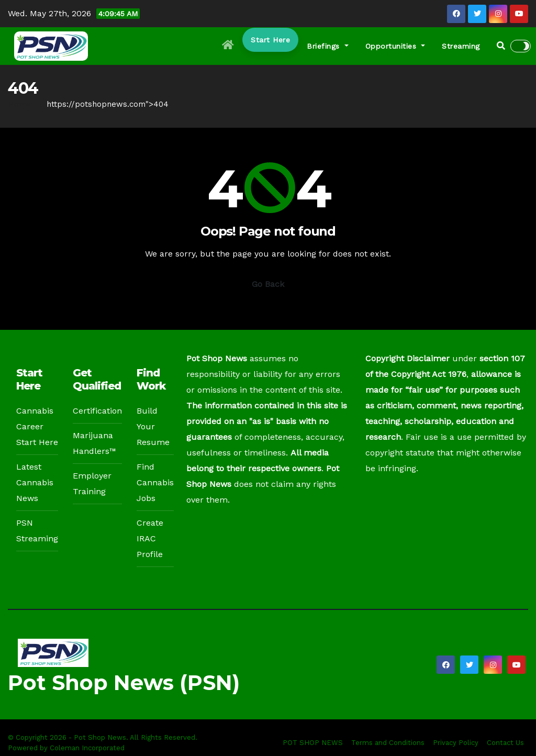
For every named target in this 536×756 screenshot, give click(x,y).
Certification (97, 411)
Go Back (268, 284)
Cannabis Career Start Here (37, 426)
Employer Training (92, 483)
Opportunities (395, 46)
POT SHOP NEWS (313, 743)
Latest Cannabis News (35, 482)
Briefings (328, 46)
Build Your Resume (153, 426)
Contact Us (505, 743)
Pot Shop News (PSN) (124, 682)
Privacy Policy (456, 743)
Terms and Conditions (388, 743)
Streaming (461, 46)
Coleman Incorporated (87, 748)
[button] (501, 46)
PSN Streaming (37, 531)
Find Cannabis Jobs (155, 482)
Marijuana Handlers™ (94, 443)
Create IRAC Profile (150, 538)
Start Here (270, 40)
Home (19, 104)
